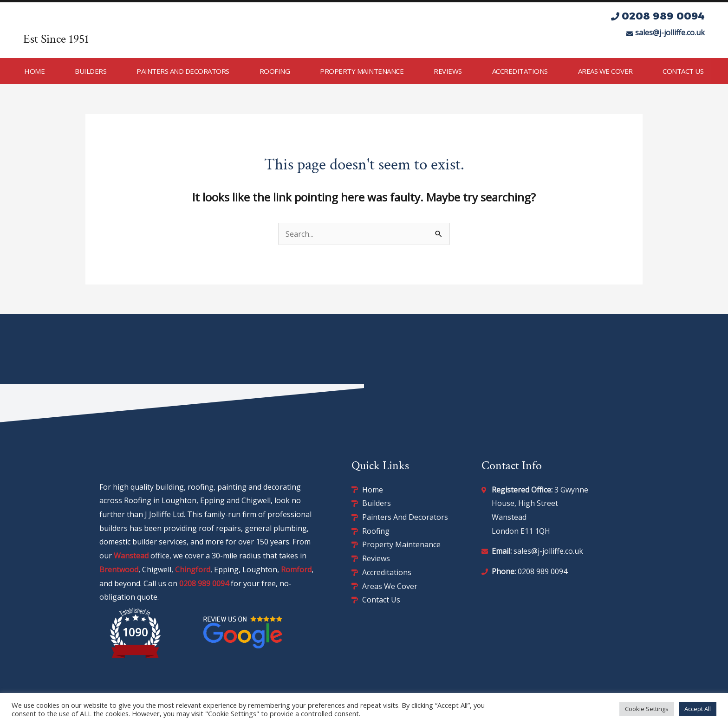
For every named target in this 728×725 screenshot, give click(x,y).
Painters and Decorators (183, 71)
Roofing (275, 71)
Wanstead (131, 556)
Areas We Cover (605, 71)
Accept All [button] (698, 709)
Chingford (193, 570)
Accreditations (520, 71)
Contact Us (683, 71)
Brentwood (119, 570)
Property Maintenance (362, 71)
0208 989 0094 (204, 583)
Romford (296, 570)
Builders (91, 71)
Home (34, 71)
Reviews (448, 71)
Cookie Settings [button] (647, 709)
